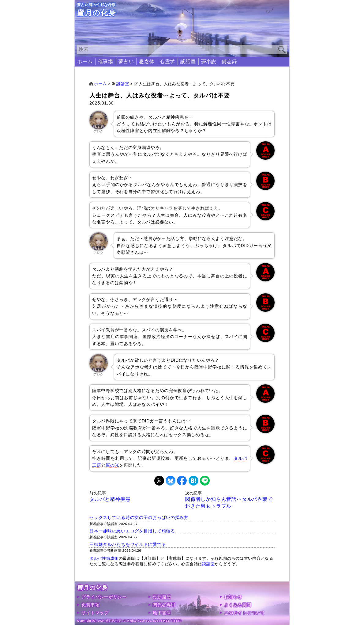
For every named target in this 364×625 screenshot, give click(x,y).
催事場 (106, 61)
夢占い (126, 61)
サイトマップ (95, 613)
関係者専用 (164, 605)
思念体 (147, 61)
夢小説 (209, 61)
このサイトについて (244, 613)
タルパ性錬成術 (104, 558)
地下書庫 (162, 613)
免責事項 (90, 605)
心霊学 (167, 61)
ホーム (85, 61)
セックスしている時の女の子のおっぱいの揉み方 (139, 517)
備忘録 (229, 61)
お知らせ (233, 597)
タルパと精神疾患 (110, 499)
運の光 (112, 465)
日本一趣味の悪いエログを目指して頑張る (132, 531)
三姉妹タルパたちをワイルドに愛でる (128, 544)
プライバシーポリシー (104, 597)
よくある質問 (238, 605)
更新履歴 (162, 597)
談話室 (188, 61)
